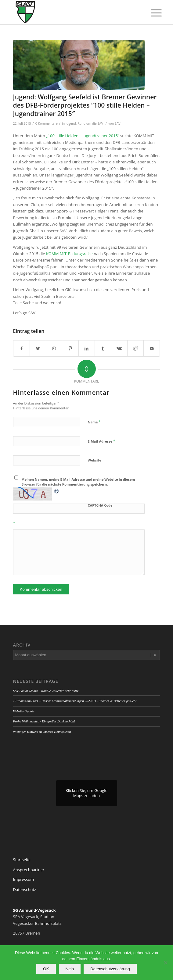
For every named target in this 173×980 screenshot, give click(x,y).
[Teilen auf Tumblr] (103, 348)
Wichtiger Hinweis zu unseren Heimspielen (42, 732)
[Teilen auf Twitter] (38, 348)
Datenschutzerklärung (110, 969)
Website (95, 460)
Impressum (24, 879)
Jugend (71, 123)
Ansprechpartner (29, 870)
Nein (70, 969)
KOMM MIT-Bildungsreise (70, 254)
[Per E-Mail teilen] (152, 348)
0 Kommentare (47, 123)
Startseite (22, 860)
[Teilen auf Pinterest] (70, 348)
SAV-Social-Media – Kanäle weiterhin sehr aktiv (46, 691)
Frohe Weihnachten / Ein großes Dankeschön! (44, 721)
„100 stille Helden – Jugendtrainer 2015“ (83, 136)
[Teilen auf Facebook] (22, 348)
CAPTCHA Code (100, 505)
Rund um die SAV (90, 123)
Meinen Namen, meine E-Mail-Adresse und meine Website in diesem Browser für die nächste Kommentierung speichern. (78, 482)
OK (46, 969)
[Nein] (165, 963)
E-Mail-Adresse (102, 441)
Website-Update (24, 711)
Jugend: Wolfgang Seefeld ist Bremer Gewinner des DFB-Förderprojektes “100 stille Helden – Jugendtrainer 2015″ (85, 105)
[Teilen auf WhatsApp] (54, 348)
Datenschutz (25, 889)
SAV (118, 123)
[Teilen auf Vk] (119, 348)
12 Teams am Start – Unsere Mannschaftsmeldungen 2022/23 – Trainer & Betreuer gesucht (75, 701)
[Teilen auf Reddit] (135, 348)
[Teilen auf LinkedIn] (87, 348)
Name (94, 422)
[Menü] (152, 13)
